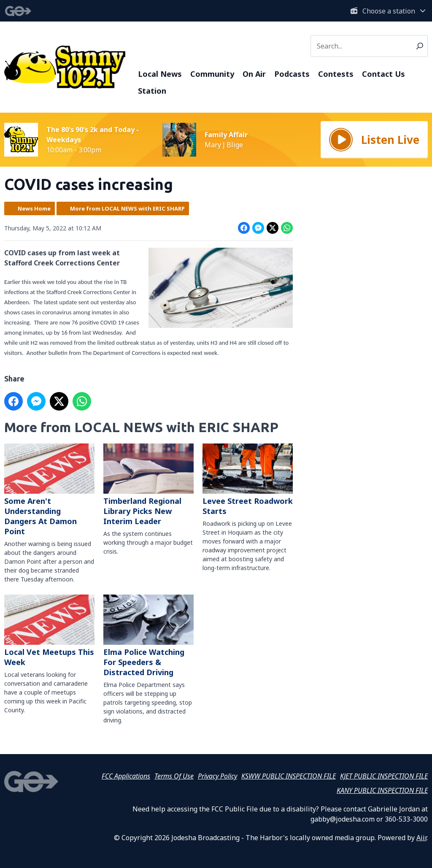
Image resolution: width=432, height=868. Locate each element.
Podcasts (292, 74)
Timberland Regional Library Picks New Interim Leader (148, 485)
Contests (336, 74)
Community (212, 74)
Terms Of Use (174, 776)
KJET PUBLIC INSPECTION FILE (384, 776)
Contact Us (383, 74)
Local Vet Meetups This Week (49, 631)
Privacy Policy (217, 776)
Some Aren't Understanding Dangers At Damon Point (49, 490)
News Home (34, 208)
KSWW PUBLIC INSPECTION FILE (289, 776)
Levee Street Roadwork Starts (248, 480)
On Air (254, 74)
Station (152, 91)
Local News (160, 74)
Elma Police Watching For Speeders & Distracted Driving (148, 636)
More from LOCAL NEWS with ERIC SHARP (127, 208)
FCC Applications (126, 776)
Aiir (421, 838)
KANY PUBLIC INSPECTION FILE (382, 790)
